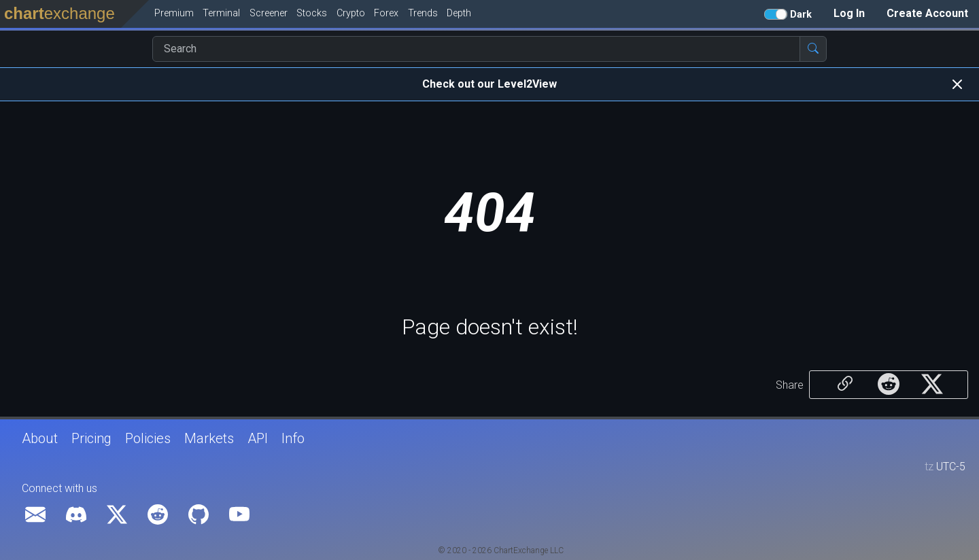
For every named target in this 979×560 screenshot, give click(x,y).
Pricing (91, 438)
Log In (849, 13)
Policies (148, 438)
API (258, 438)
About (40, 438)
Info (293, 438)
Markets (209, 438)
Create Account (927, 13)
